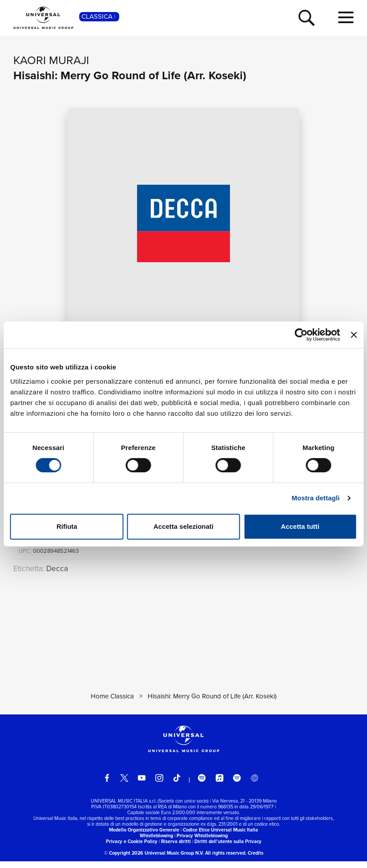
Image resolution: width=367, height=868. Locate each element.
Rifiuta (67, 526)
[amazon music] (237, 785)
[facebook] (107, 785)
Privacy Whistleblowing (202, 843)
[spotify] (202, 785)
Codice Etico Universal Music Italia (220, 837)
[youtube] (142, 785)
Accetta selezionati (183, 526)
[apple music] (220, 785)
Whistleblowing (156, 843)
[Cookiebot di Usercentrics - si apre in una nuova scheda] (301, 335)
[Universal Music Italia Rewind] (254, 785)
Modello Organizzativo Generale (144, 837)
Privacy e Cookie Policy (132, 848)
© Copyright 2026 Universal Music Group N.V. (154, 860)
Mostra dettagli (315, 498)
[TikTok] (177, 785)
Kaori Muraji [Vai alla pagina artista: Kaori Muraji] (51, 60)
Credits (256, 860)
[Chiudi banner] (354, 335)
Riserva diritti (176, 848)
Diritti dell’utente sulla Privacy (228, 848)
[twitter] (124, 785)
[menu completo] (346, 18)
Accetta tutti (300, 526)
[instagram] (159, 785)
